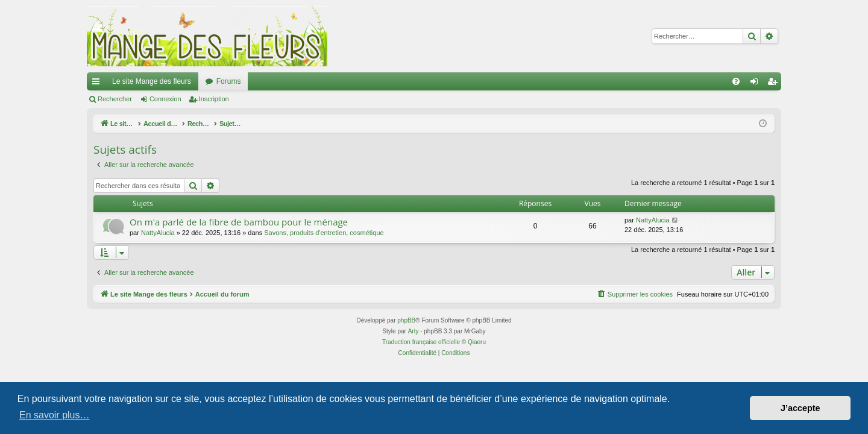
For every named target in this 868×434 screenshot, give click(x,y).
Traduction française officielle (421, 342)
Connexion (165, 99)
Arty (414, 331)
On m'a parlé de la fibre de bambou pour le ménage (239, 222)
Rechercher (115, 99)
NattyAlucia (158, 233)
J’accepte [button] (800, 408)
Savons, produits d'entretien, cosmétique (324, 233)
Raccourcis (98, 84)
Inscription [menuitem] (775, 84)
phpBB (406, 320)
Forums (229, 81)
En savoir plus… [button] (55, 415)
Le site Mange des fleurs (152, 81)
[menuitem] (736, 81)
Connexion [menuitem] (757, 84)
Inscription (214, 99)
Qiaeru (477, 342)
